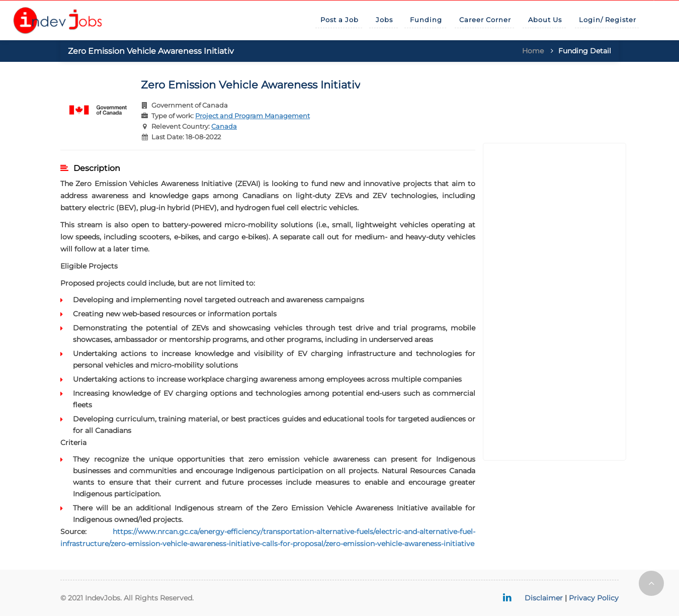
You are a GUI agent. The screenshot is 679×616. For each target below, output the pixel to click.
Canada (224, 126)
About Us (545, 20)
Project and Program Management (252, 116)
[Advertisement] (555, 302)
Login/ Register (608, 20)
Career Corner (485, 20)
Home (533, 51)
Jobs (384, 20)
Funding (426, 20)
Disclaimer (544, 598)
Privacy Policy (594, 598)
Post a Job (339, 20)
